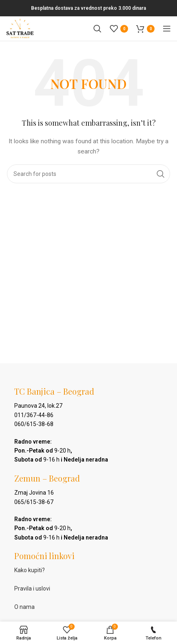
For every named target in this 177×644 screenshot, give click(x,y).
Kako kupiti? (30, 570)
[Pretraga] (97, 29)
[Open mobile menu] (167, 29)
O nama (24, 607)
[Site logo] (20, 28)
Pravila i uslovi (32, 588)
